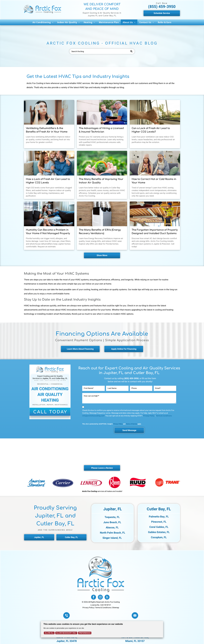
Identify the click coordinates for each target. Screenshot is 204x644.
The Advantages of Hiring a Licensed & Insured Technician (101, 130)
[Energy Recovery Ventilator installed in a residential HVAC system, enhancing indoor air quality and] (102, 214)
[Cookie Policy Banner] (102, 629)
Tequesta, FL (112, 517)
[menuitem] (43, 22)
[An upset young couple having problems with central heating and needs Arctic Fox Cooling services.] (155, 163)
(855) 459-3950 (162, 7)
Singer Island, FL (112, 538)
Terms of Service (131, 424)
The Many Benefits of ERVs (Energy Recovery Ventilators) (100, 232)
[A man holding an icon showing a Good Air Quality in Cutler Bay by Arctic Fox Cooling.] (102, 163)
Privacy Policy (149, 416)
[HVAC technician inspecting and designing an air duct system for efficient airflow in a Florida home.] (155, 214)
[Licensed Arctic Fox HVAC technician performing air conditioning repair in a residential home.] (102, 112)
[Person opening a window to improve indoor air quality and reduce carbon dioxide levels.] (155, 112)
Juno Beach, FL (112, 522)
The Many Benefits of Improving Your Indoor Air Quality (101, 181)
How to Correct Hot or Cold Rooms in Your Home (154, 181)
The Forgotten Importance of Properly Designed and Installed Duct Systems (155, 232)
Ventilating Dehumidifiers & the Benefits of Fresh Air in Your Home (47, 130)
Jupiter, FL (113, 509)
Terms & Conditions (164, 416)
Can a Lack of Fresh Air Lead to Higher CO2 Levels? (151, 130)
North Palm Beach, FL (113, 533)
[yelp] (107, 597)
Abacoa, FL (112, 528)
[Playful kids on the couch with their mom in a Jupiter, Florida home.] (49, 214)
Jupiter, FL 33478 (67, 641)
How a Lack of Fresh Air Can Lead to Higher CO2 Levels (48, 181)
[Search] (102, 51)
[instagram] (100, 597)
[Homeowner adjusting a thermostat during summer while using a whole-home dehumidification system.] (49, 112)
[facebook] (94, 597)
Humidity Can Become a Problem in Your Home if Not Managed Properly (48, 232)
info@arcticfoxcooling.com (93, 416)
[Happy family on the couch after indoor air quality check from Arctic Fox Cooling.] (49, 163)
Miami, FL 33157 (135, 641)
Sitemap (116, 608)
